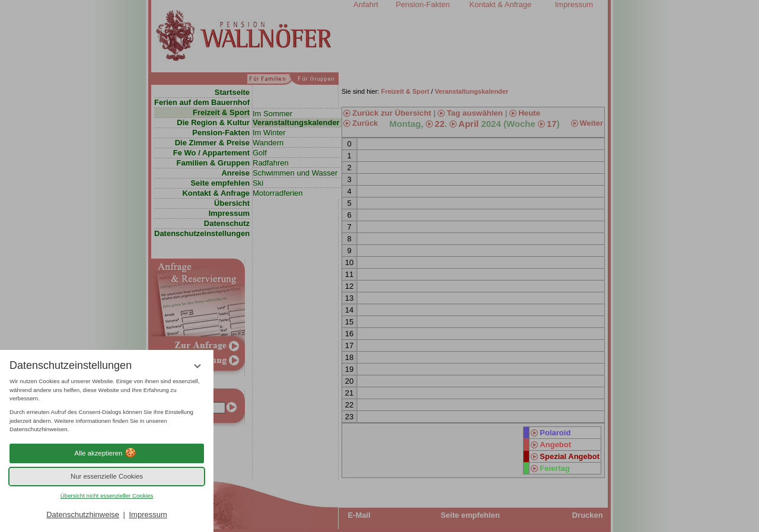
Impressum (148, 515)
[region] (107, 406)
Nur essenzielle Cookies (107, 476)
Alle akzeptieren (107, 453)
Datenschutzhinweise (83, 515)
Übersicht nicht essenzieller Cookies (107, 496)
